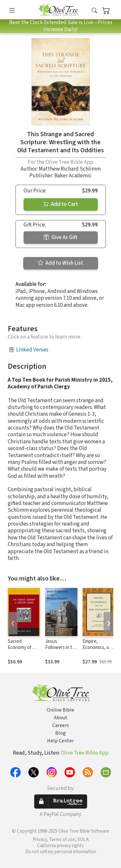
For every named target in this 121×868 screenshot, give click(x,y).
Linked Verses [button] (32, 350)
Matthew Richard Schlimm (70, 169)
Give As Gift (60, 237)
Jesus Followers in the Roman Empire (61, 647)
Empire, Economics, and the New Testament (98, 651)
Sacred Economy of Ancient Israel (22, 647)
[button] (94, 11)
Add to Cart (61, 204)
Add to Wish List (60, 263)
